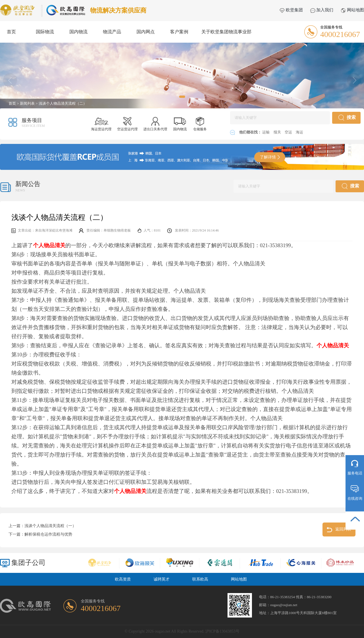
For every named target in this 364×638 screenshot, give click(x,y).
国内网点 (146, 32)
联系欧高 (200, 579)
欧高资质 (123, 579)
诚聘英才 (162, 579)
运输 (266, 132)
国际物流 (45, 32)
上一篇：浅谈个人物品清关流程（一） (42, 526)
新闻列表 (27, 103)
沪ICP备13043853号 (222, 631)
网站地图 (352, 10)
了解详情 (270, 157)
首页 (11, 32)
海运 (299, 132)
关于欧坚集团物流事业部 (226, 32)
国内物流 (78, 32)
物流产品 (112, 32)
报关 (278, 132)
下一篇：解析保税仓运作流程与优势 (40, 534)
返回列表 (339, 530)
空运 (289, 132)
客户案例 (179, 32)
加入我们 (322, 10)
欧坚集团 (291, 10)
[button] (182, 97)
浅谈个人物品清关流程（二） (63, 103)
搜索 (347, 118)
